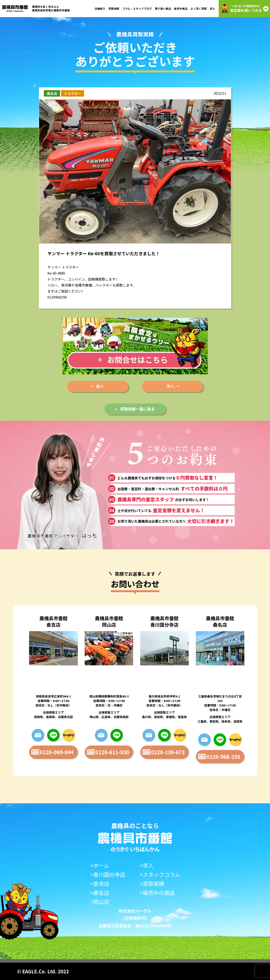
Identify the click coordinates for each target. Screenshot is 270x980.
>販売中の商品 (157, 893)
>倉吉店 (100, 884)
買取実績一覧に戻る (137, 409)
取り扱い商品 (163, 8)
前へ (100, 386)
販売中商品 (181, 8)
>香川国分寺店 (108, 875)
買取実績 (114, 8)
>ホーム (100, 865)
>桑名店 (100, 893)
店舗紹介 (100, 8)
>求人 (147, 865)
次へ (170, 386)
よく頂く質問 (199, 8)
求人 (212, 8)
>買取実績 (152, 884)
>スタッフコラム (160, 875)
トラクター (73, 93)
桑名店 (52, 93)
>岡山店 (100, 902)
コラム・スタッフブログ (137, 8)
